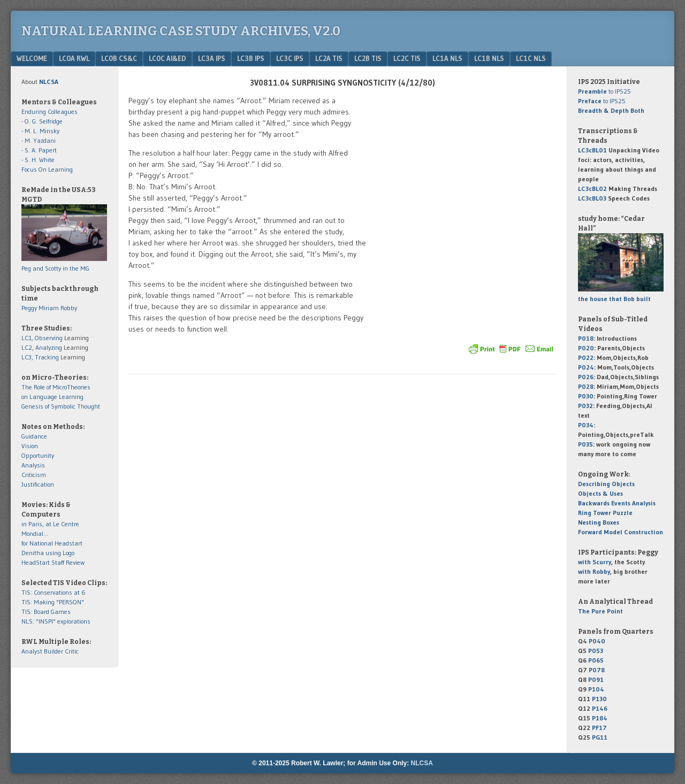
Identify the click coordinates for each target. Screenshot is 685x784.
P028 (586, 386)
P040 (597, 641)
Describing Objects (606, 484)
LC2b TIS (368, 58)
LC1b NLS (489, 58)
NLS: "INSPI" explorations (56, 621)
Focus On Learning (47, 169)
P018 (586, 338)
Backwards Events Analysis (617, 503)
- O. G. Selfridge (42, 121)
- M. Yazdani (39, 140)
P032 (585, 406)
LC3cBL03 (592, 198)
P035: (587, 444)
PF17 (599, 728)
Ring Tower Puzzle (605, 513)
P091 (596, 679)
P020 (586, 348)
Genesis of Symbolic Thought (61, 406)
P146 (600, 708)
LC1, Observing (42, 338)
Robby (69, 308)
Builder (54, 651)
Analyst (32, 651)
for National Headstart (52, 543)
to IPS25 (604, 91)
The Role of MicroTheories (56, 387)
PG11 (600, 737)
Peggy (29, 308)
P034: (587, 425)
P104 (596, 689)
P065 (596, 660)
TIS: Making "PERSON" (53, 602)
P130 (599, 699)
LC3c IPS (290, 58)
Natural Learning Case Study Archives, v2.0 (181, 31)
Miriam (49, 308)
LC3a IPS (212, 58)
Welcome (32, 58)
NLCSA (422, 763)
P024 (586, 367)
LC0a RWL (74, 58)
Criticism (34, 475)
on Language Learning (52, 397)
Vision (30, 446)
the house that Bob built (614, 299)
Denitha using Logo (48, 553)
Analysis (33, 465)
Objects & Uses (600, 493)
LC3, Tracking (40, 357)
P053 (596, 651)
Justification (38, 484)
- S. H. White (38, 160)
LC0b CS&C (119, 58)
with (595, 562)
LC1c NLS (531, 58)
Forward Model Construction (621, 532)
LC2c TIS (407, 58)
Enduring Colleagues (50, 112)
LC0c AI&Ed (168, 58)
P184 (600, 718)
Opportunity (38, 455)
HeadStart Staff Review (53, 562)
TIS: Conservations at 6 (54, 592)
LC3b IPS (251, 58)
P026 (586, 377)
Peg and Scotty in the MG (55, 268)
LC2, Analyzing (42, 347)
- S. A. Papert (39, 150)
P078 (597, 670)
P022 (586, 358)
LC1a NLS (447, 58)
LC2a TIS (329, 58)
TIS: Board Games (46, 612)
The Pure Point (600, 611)
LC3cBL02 (592, 189)
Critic (72, 651)
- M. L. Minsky (40, 131)
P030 (586, 396)
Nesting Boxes (599, 522)
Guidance (34, 436)
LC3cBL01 (592, 150)
